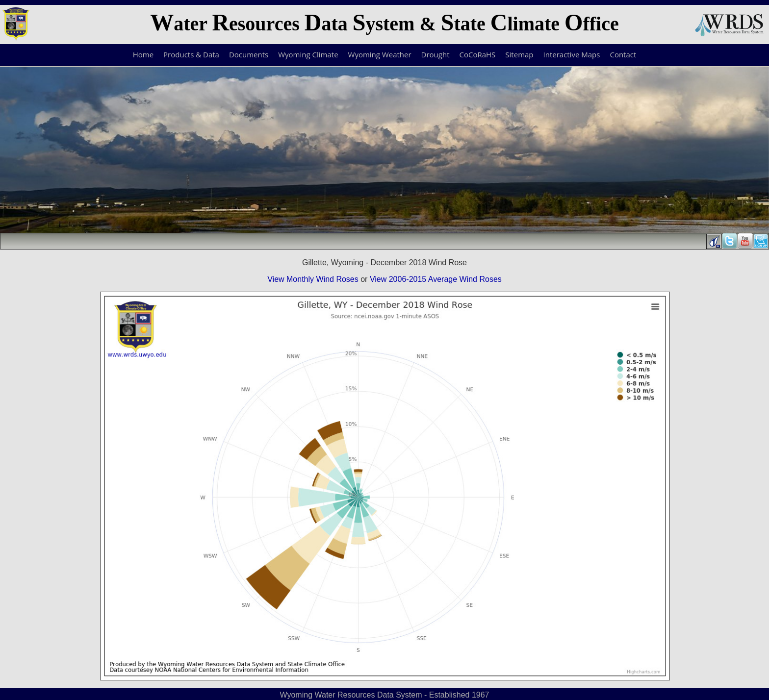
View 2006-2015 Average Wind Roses (436, 279)
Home (143, 54)
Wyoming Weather (380, 54)
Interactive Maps (572, 54)
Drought (436, 54)
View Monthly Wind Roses (313, 279)
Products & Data (191, 54)
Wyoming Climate (308, 54)
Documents (249, 54)
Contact (623, 54)
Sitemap (519, 54)
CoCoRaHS (478, 54)
